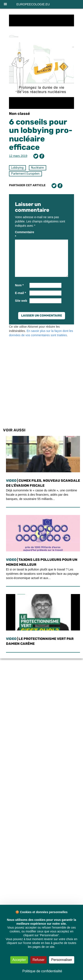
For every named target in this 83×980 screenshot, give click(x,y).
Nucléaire (37, 168)
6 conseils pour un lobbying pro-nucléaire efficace (41, 135)
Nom (19, 285)
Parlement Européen (25, 174)
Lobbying (17, 168)
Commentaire (22, 234)
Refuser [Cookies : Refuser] (39, 960)
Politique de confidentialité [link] (42, 971)
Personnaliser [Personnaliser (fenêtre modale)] (62, 960)
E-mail (20, 293)
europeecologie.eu (33, 4)
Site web (21, 301)
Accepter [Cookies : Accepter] (19, 960)
